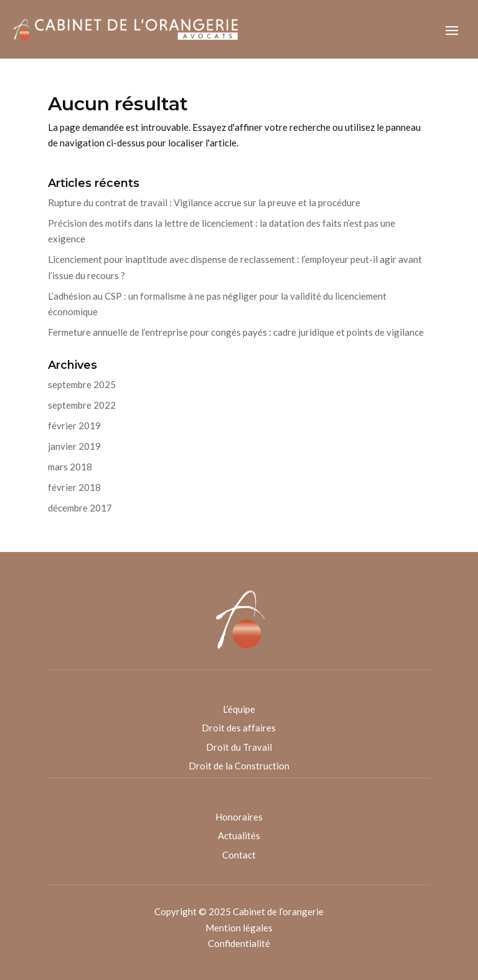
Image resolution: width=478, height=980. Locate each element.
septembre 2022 (82, 405)
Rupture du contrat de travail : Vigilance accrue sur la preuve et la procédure (204, 202)
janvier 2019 (74, 446)
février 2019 (74, 426)
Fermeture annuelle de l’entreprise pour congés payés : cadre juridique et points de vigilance (236, 332)
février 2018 (74, 487)
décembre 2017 (80, 508)
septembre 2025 (82, 384)
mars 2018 (70, 467)
